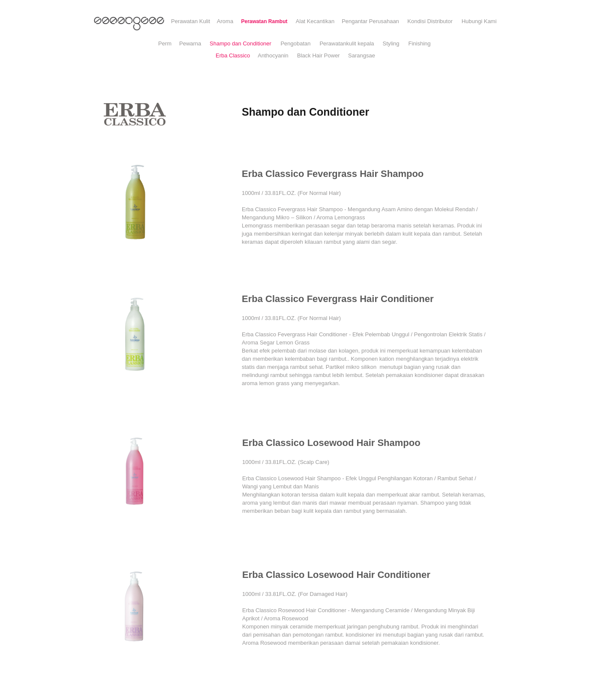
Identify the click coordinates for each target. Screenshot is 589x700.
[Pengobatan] (296, 44)
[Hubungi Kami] (479, 21)
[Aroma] (225, 21)
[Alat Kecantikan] (315, 21)
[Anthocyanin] (273, 56)
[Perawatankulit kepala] (347, 44)
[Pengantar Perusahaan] (370, 21)
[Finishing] (419, 44)
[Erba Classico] (233, 56)
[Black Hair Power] (319, 56)
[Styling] (391, 44)
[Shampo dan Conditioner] (240, 44)
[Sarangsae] (362, 56)
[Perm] (165, 44)
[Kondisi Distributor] (430, 21)
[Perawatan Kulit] (191, 21)
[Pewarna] (190, 44)
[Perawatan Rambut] (264, 21)
